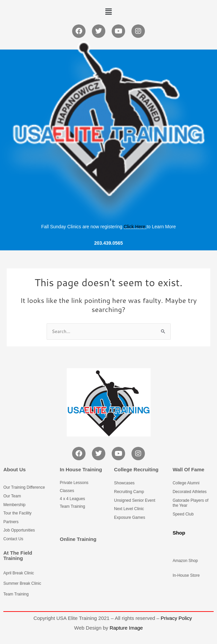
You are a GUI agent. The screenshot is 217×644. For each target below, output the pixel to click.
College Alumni (186, 483)
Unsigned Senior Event (135, 500)
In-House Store (186, 575)
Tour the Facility (17, 513)
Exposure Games (130, 517)
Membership (14, 505)
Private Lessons (74, 483)
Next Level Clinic (129, 509)
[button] (108, 12)
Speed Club (183, 514)
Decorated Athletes (190, 492)
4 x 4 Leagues (72, 499)
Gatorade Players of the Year (191, 503)
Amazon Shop (185, 561)
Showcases (124, 483)
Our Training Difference (24, 487)
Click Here (135, 227)
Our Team (12, 496)
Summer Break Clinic (22, 583)
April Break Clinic (19, 573)
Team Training (16, 594)
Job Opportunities (19, 530)
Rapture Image (126, 628)
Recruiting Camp (129, 492)
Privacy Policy (176, 618)
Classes (67, 491)
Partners (11, 522)
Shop (179, 533)
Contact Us (13, 539)
